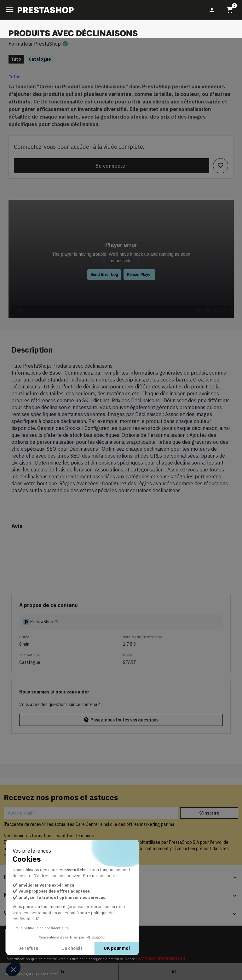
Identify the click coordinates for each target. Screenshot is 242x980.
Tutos (14, 77)
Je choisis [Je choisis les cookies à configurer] (72, 948)
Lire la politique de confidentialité (41, 928)
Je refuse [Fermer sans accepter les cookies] (28, 948)
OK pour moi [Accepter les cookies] (117, 948)
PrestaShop (47, 44)
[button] (13, 969)
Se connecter (111, 166)
